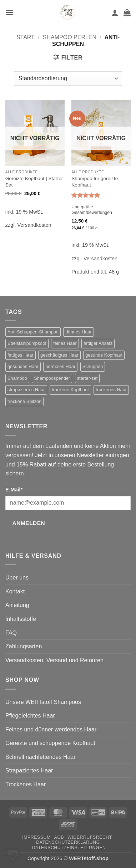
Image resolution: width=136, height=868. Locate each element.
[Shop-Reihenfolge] (68, 78)
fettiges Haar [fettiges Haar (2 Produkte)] (21, 355)
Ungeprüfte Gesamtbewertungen (92, 210)
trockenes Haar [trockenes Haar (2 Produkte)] (111, 390)
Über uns (17, 578)
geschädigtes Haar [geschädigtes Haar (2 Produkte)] (59, 355)
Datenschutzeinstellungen (69, 848)
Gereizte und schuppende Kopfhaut (50, 743)
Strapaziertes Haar (29, 770)
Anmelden (29, 523)
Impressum (36, 837)
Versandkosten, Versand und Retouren (54, 660)
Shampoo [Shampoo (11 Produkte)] (17, 378)
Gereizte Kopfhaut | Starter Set (34, 182)
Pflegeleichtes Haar (30, 716)
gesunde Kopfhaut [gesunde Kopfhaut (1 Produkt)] (104, 355)
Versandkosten (34, 225)
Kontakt (15, 591)
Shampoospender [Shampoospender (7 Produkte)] (52, 378)
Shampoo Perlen (70, 37)
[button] (10, 12)
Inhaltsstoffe (21, 619)
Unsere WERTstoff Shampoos (43, 702)
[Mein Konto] (115, 12)
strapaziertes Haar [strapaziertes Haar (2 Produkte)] (26, 390)
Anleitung (17, 605)
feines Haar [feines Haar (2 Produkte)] (65, 343)
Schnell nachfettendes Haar (41, 757)
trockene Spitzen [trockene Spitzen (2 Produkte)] (24, 401)
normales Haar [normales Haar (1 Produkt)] (60, 366)
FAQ (11, 633)
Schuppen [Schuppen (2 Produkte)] (93, 366)
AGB (59, 837)
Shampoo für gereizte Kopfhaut (95, 182)
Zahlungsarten (24, 646)
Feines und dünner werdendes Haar (51, 729)
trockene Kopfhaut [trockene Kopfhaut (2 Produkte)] (70, 390)
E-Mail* (14, 490)
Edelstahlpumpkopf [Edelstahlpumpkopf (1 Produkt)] (27, 343)
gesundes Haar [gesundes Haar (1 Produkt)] (23, 366)
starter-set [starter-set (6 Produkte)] (87, 378)
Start (26, 37)
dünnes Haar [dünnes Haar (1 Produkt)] (78, 332)
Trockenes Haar (26, 784)
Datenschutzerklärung (68, 842)
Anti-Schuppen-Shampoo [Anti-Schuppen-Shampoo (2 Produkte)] (33, 332)
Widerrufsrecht (90, 837)
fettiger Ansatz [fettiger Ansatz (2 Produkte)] (98, 343)
